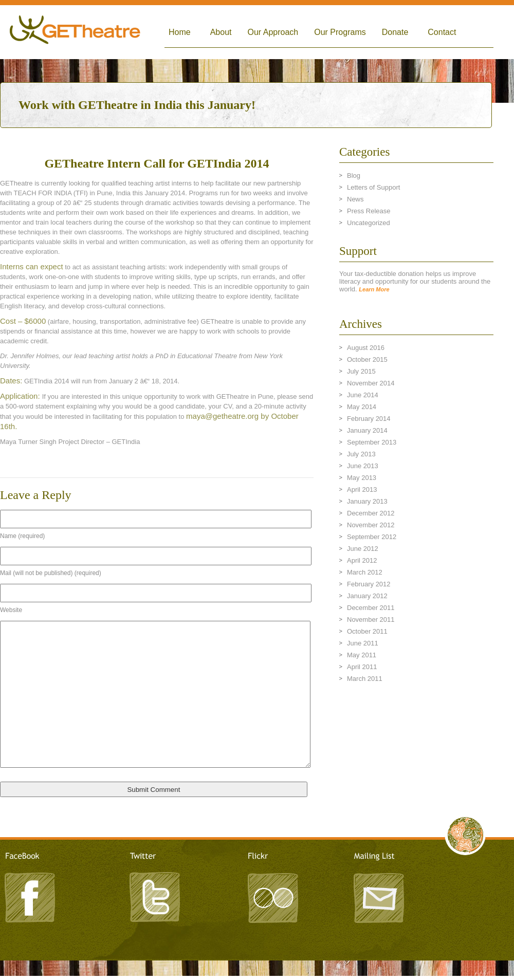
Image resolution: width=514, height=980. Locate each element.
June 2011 (363, 643)
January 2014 (367, 430)
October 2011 (367, 631)
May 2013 (362, 478)
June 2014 (363, 395)
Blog (354, 175)
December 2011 (371, 608)
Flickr (272, 896)
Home (180, 32)
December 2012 (371, 513)
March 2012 (365, 572)
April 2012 (362, 560)
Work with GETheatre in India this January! (137, 105)
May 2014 (362, 407)
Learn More (374, 289)
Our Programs (340, 32)
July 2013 (361, 454)
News (355, 199)
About (221, 32)
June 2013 (363, 466)
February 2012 (369, 584)
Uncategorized (369, 223)
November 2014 (371, 383)
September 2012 (372, 537)
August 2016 (366, 348)
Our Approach (273, 32)
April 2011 (362, 667)
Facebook (31, 896)
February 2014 (369, 419)
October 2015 (367, 359)
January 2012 (367, 596)
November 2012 (371, 525)
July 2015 (361, 371)
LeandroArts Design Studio (257, 965)
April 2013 (362, 489)
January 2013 (367, 501)
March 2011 (365, 679)
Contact (442, 32)
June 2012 (363, 549)
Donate (395, 32)
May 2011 (362, 655)
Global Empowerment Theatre (75, 32)
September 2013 (372, 442)
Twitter (154, 896)
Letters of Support (373, 187)
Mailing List (378, 896)
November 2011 (371, 620)
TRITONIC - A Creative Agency (257, 975)
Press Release (369, 211)
